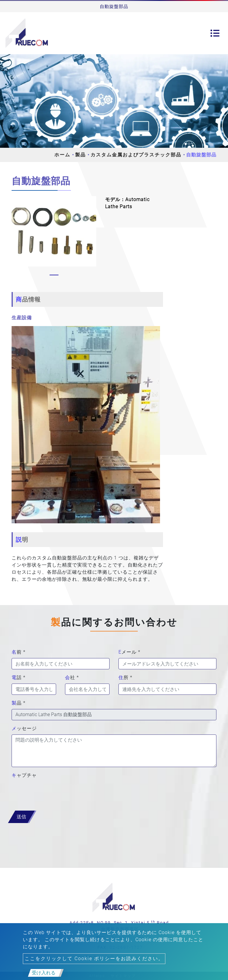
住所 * (125, 677)
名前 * (19, 652)
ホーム (62, 155)
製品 (80, 155)
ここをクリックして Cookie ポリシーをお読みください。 (94, 959)
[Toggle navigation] (215, 33)
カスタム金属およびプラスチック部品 (136, 155)
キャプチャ (24, 775)
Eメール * (129, 652)
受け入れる (44, 973)
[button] (15, 237)
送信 (21, 817)
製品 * (19, 703)
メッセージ (24, 728)
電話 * (19, 677)
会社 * (72, 677)
